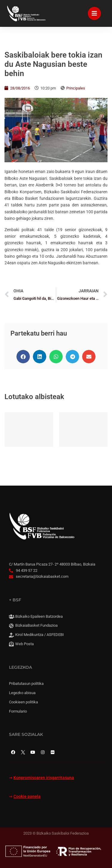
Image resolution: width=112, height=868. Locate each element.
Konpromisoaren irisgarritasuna (44, 778)
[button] (23, 357)
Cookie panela (27, 797)
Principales (76, 88)
